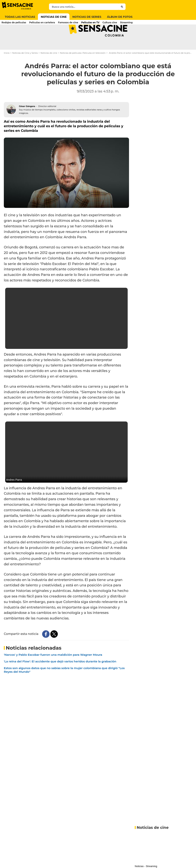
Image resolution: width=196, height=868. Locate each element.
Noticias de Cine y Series (25, 68)
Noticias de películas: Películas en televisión (83, 68)
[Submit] (122, 7)
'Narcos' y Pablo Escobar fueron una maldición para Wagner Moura (53, 670)
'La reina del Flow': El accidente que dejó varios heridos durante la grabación (60, 676)
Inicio (7, 68)
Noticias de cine (49, 68)
